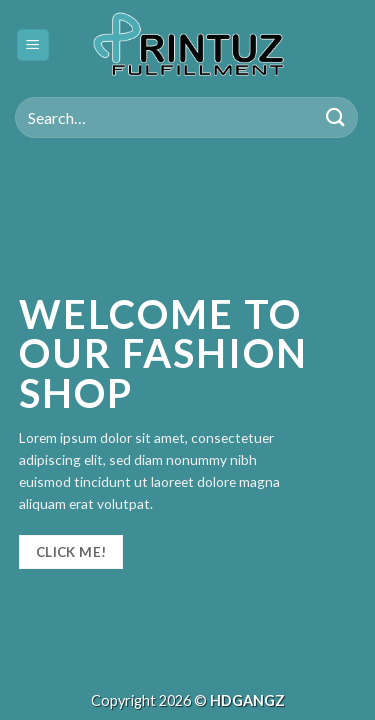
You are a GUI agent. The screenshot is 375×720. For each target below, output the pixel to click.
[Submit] (336, 117)
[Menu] (33, 45)
